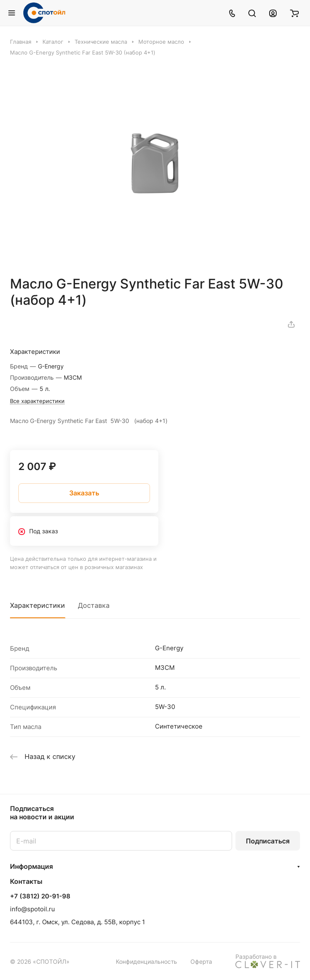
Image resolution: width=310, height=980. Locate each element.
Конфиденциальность (146, 961)
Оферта (201, 961)
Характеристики (37, 605)
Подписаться (268, 841)
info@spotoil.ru (32, 909)
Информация (31, 866)
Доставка (94, 605)
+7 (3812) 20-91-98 (40, 896)
